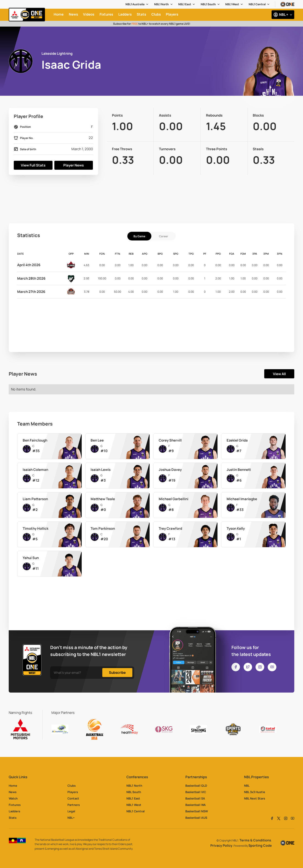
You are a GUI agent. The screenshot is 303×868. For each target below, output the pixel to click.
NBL (247, 786)
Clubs (72, 786)
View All (279, 374)
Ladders (14, 811)
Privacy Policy (221, 845)
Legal (71, 811)
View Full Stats (33, 165)
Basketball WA (196, 805)
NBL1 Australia (135, 4)
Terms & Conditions (255, 840)
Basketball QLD (196, 786)
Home (13, 786)
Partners (74, 805)
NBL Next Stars (255, 798)
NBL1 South (208, 4)
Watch (13, 798)
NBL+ (71, 818)
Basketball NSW (197, 811)
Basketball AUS (196, 818)
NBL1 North (161, 4)
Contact (73, 798)
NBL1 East (185, 4)
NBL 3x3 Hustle (255, 792)
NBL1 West (232, 4)
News (13, 792)
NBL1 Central (257, 4)
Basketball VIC (196, 792)
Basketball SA (195, 798)
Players (73, 792)
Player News (74, 165)
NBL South (134, 792)
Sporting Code (260, 845)
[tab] (139, 236)
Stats (13, 818)
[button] (137, 4)
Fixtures (15, 805)
